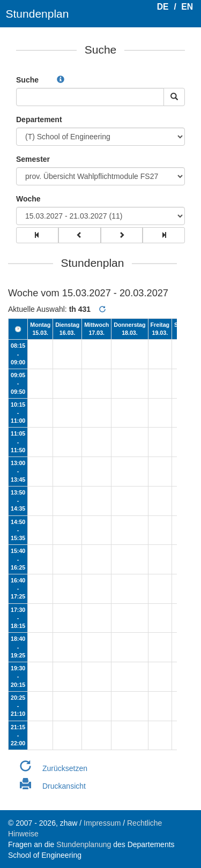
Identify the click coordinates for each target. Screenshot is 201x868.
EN (187, 7)
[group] (37, 235)
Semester (33, 159)
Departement (39, 119)
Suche (27, 80)
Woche (28, 199)
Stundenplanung (84, 844)
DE (163, 7)
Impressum (102, 823)
